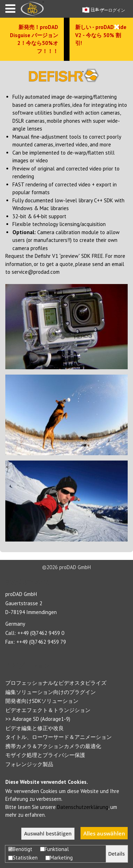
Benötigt (20, 849)
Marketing (59, 858)
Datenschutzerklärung (83, 807)
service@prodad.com (36, 272)
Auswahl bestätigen (48, 834)
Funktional (54, 849)
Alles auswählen (104, 833)
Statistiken (23, 858)
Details (117, 854)
